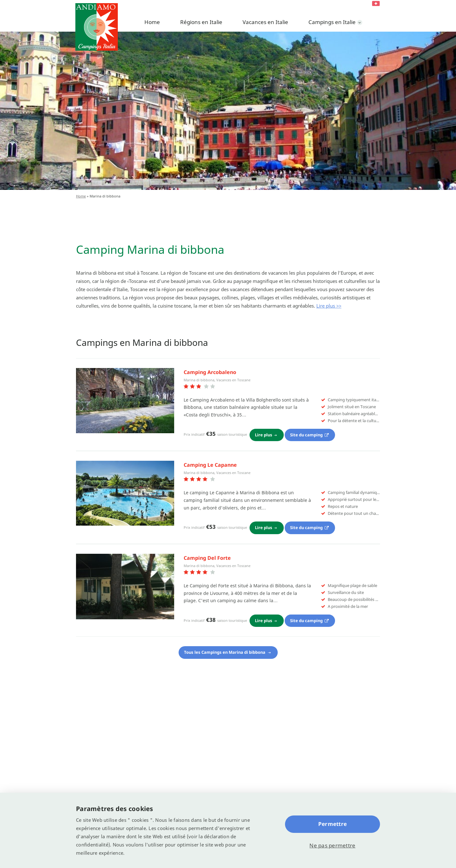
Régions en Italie (201, 22)
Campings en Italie (332, 22)
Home (152, 22)
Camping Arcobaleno (210, 372)
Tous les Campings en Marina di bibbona (225, 652)
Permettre (332, 824)
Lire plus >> (329, 306)
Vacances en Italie (265, 22)
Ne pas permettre (332, 845)
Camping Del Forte (207, 558)
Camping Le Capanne (210, 465)
